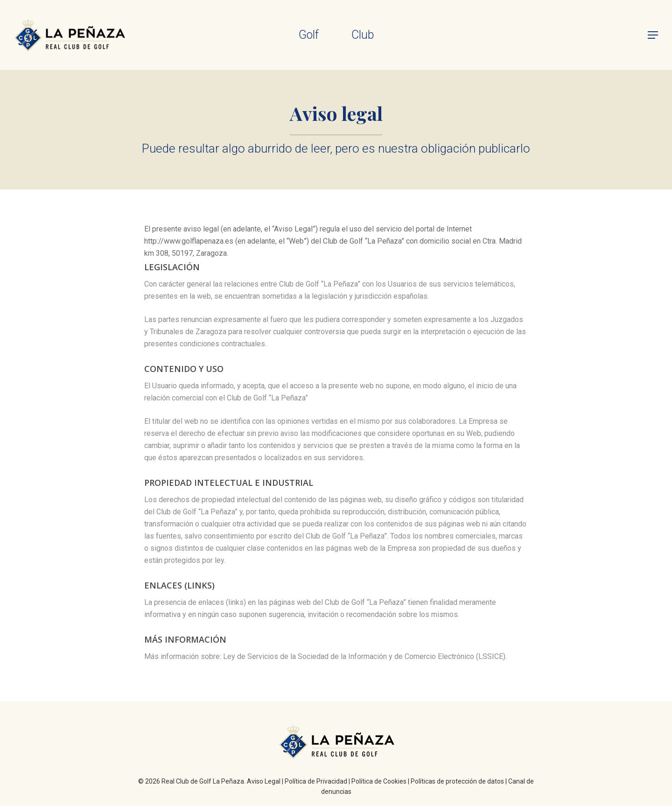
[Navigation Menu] (653, 35)
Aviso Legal (264, 781)
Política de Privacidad (316, 781)
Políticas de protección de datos (457, 781)
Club (363, 35)
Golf (309, 35)
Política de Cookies (379, 781)
